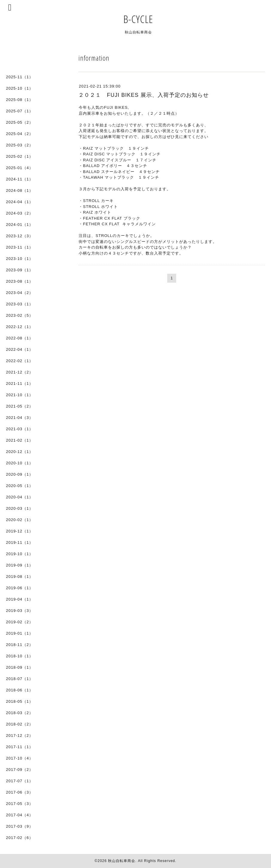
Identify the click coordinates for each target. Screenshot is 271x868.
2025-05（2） (20, 122)
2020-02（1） (20, 520)
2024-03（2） (20, 213)
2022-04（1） (20, 349)
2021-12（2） (20, 372)
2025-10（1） (20, 88)
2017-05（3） (20, 804)
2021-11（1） (20, 384)
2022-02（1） (20, 361)
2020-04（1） (20, 497)
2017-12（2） (20, 735)
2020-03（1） (20, 508)
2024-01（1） (20, 225)
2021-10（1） (20, 395)
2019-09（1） (20, 565)
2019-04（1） (20, 599)
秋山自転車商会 (122, 861)
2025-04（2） (20, 134)
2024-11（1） (20, 179)
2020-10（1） (20, 463)
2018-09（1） (20, 667)
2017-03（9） (20, 826)
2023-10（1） (20, 259)
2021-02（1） (20, 440)
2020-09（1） (20, 474)
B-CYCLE (144, 19)
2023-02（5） (20, 315)
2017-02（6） (20, 838)
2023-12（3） (20, 236)
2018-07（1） (20, 679)
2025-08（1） (20, 100)
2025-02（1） (20, 156)
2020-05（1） (20, 486)
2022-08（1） (20, 338)
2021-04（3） (20, 418)
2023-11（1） (20, 247)
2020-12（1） (20, 452)
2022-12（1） (20, 327)
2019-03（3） (20, 611)
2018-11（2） (20, 645)
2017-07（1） (20, 781)
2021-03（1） (20, 429)
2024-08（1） (20, 190)
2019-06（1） (20, 588)
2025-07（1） (20, 111)
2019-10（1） (20, 554)
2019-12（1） (20, 531)
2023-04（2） (20, 293)
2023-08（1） (20, 281)
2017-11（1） (20, 747)
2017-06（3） (20, 792)
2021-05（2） (20, 406)
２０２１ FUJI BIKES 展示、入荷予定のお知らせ (143, 95)
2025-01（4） (20, 168)
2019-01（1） (20, 633)
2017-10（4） (20, 758)
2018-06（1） (20, 690)
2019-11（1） (20, 542)
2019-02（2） (20, 622)
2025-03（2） (20, 145)
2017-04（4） (20, 815)
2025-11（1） (20, 77)
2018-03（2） (20, 713)
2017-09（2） (20, 770)
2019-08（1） (20, 577)
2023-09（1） (20, 270)
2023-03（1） (20, 304)
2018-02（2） (20, 724)
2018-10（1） (20, 656)
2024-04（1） (20, 202)
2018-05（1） (20, 701)
